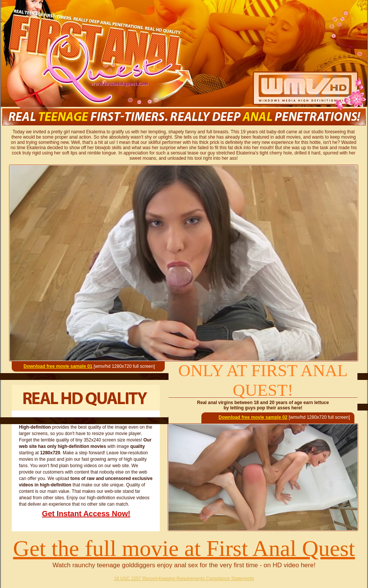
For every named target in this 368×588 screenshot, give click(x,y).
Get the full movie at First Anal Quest (184, 548)
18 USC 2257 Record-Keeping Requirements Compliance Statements (184, 579)
